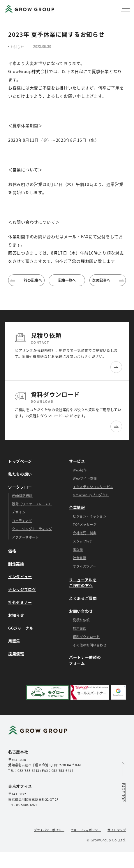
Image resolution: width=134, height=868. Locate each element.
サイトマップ (117, 830)
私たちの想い (20, 474)
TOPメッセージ (85, 524)
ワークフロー (20, 487)
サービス (77, 461)
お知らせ (16, 615)
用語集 (14, 641)
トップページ (20, 461)
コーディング (22, 521)
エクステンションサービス (93, 487)
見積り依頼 (81, 620)
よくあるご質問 (83, 598)
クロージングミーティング (32, 529)
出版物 (78, 549)
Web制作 (80, 470)
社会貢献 (80, 558)
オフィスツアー (84, 566)
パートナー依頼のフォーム (85, 660)
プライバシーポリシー (49, 830)
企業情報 (77, 507)
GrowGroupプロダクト (91, 495)
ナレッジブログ (22, 589)
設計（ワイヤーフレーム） (32, 504)
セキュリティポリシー (86, 830)
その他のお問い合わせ (90, 645)
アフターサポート (25, 537)
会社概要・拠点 (85, 533)
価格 (12, 551)
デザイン (19, 512)
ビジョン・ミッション (90, 516)
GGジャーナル (21, 628)
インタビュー (20, 576)
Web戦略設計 (22, 495)
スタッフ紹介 (83, 541)
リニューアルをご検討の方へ (83, 583)
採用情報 (16, 654)
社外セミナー (20, 602)
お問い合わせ (81, 611)
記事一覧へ (67, 280)
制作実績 (16, 564)
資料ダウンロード (86, 637)
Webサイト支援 (85, 478)
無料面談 (80, 628)
